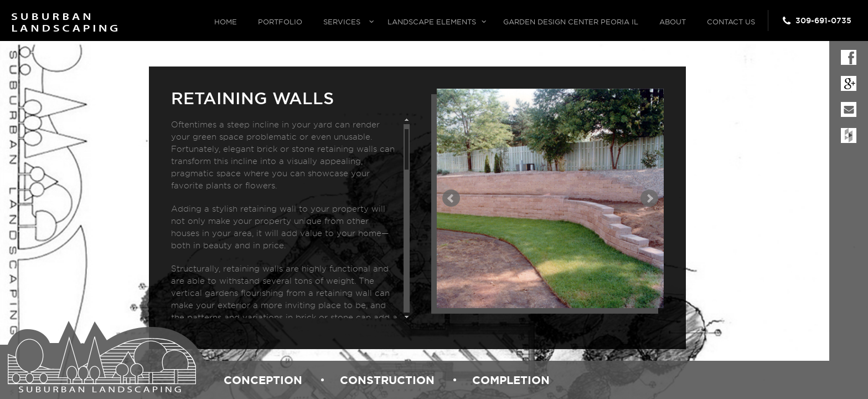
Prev (451, 198)
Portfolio (280, 22)
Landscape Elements (432, 22)
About (673, 22)
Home (226, 22)
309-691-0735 (823, 21)
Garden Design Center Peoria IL (571, 22)
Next (649, 198)
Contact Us (731, 22)
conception (263, 380)
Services (342, 22)
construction (387, 380)
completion (511, 380)
